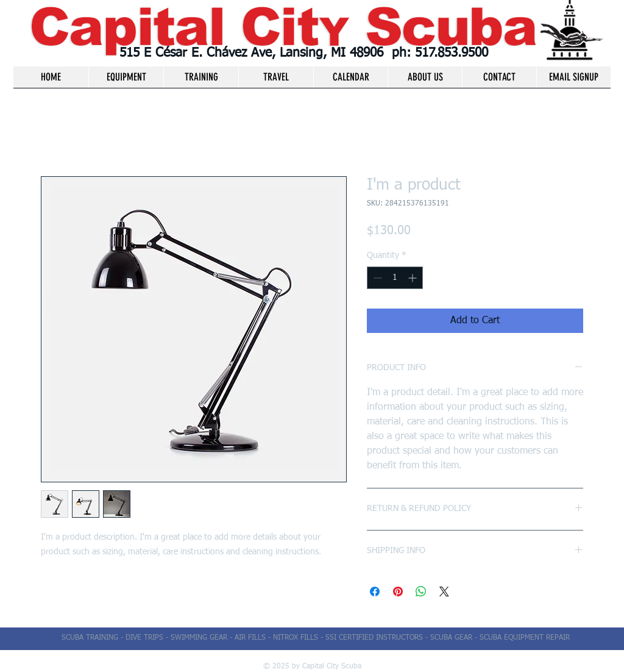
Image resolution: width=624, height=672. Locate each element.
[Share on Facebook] (375, 592)
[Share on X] (444, 592)
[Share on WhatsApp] (421, 592)
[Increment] (413, 278)
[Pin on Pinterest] (398, 592)
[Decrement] (376, 278)
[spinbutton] (395, 278)
